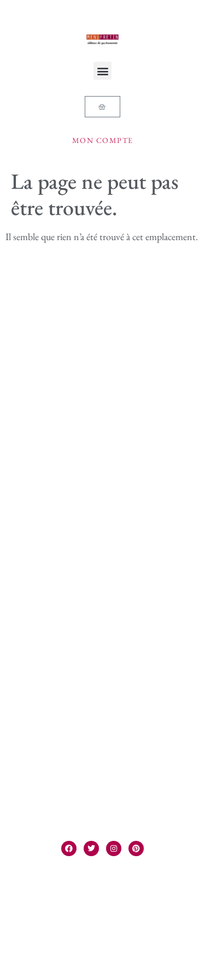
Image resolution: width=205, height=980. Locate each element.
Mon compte (103, 140)
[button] (102, 71)
